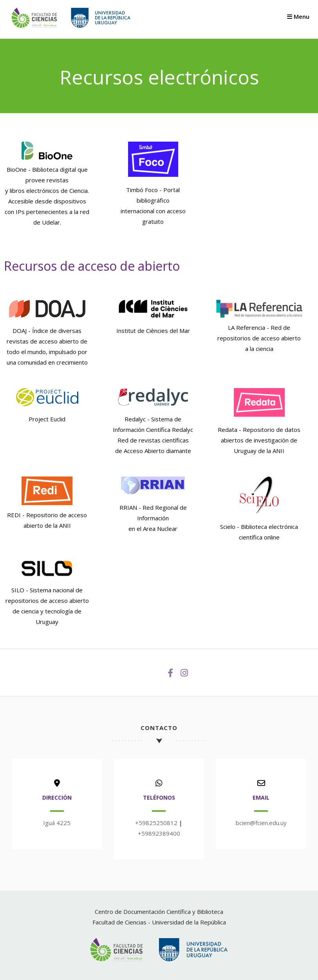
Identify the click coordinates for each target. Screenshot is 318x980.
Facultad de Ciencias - (122, 922)
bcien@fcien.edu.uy (261, 823)
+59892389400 (159, 833)
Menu (298, 16)
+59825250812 (156, 823)
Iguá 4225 (57, 823)
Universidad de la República (189, 922)
